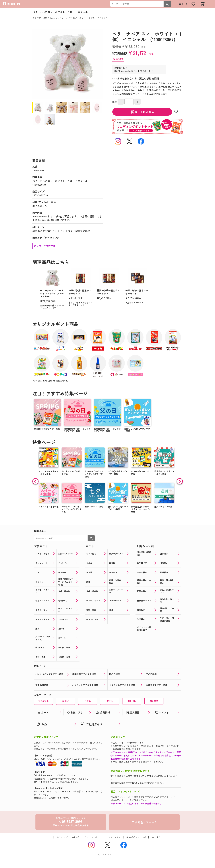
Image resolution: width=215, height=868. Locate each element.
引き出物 (132, 701)
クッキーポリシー (114, 837)
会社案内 (76, 837)
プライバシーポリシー (93, 837)
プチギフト (43, 701)
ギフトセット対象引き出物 (75, 231)
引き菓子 (154, 701)
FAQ (51, 782)
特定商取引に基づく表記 (137, 837)
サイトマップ (62, 837)
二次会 (88, 701)
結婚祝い (37, 231)
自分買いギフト (51, 231)
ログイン (184, 4)
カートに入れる (142, 112)
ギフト (110, 701)
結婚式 (66, 701)
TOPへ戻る (156, 837)
